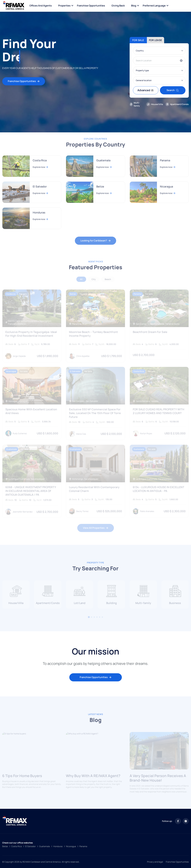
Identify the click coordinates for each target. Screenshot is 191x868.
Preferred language (154, 6)
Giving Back (118, 6)
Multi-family (135, 104)
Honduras (58, 846)
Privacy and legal (155, 862)
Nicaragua (71, 846)
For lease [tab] (156, 40)
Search (173, 90)
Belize (5, 846)
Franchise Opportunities (91, 6)
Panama (83, 846)
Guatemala (44, 846)
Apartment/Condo (177, 104)
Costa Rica (17, 846)
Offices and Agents (41, 6)
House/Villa (155, 104)
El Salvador (30, 846)
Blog (134, 6)
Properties (64, 6)
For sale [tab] (138, 40)
